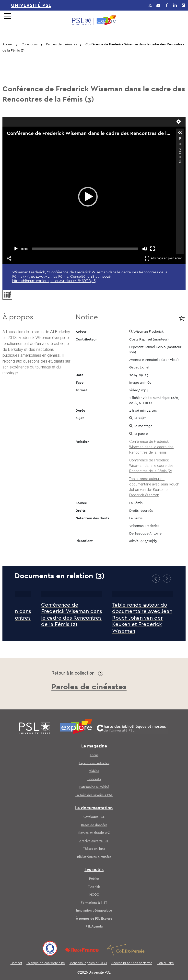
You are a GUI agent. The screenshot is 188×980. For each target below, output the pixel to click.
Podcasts (94, 779)
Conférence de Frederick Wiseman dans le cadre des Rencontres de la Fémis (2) (151, 466)
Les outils (94, 870)
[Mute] (145, 249)
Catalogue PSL (94, 817)
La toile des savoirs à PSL (94, 795)
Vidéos (94, 771)
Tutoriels (94, 887)
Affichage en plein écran (164, 258)
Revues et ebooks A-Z (94, 833)
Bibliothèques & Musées (94, 857)
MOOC (94, 895)
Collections (30, 45)
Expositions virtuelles (94, 763)
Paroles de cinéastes (62, 45)
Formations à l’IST (94, 903)
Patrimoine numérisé (94, 787)
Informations (180, 139)
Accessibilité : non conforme (132, 963)
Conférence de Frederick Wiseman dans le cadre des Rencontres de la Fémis (151, 447)
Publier (94, 879)
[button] (88, 197)
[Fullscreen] (153, 249)
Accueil (8, 45)
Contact (16, 963)
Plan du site (165, 963)
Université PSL (31, 5)
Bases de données (94, 825)
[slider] (85, 249)
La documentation (94, 808)
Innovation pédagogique (94, 911)
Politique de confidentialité (46, 963)
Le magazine (94, 746)
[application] (88, 197)
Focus (94, 755)
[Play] (16, 249)
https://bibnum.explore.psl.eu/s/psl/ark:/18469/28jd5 (54, 281)
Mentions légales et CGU (88, 963)
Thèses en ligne (94, 849)
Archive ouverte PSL (94, 841)
